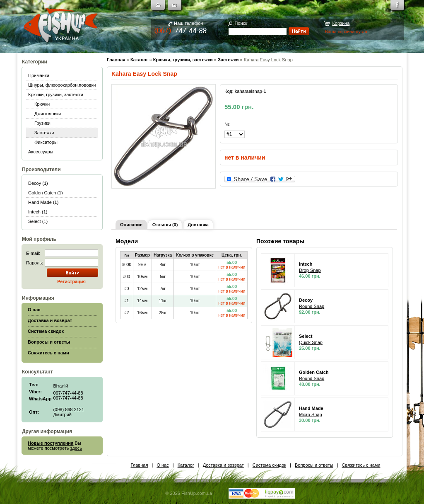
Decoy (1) (38, 183)
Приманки (39, 75)
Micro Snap (311, 414)
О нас (163, 465)
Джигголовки (48, 114)
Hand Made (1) (43, 202)
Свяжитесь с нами (361, 465)
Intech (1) (38, 212)
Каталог (139, 60)
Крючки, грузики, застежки (56, 94)
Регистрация (71, 281)
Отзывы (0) (165, 225)
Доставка (198, 225)
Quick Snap (311, 342)
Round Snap (312, 306)
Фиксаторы (46, 142)
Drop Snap (310, 270)
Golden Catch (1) (46, 193)
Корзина (341, 23)
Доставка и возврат (223, 465)
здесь (76, 448)
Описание (131, 225)
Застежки (44, 133)
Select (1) (38, 221)
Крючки (42, 104)
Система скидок (269, 465)
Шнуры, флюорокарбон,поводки (62, 85)
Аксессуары (41, 152)
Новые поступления (51, 443)
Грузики (42, 123)
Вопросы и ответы (314, 465)
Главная (116, 60)
